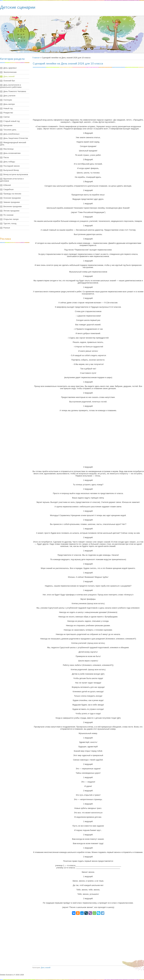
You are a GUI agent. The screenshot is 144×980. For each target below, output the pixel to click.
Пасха (6, 157)
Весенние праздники (12, 206)
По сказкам (8, 215)
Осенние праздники (12, 198)
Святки (6, 117)
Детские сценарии (18, 7)
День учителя (9, 96)
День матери (9, 104)
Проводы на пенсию (12, 194)
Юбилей (7, 185)
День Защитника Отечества (16, 138)
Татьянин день (10, 130)
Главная (36, 58)
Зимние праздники (12, 202)
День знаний (9, 76)
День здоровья (10, 68)
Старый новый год (11, 121)
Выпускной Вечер (11, 170)
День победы (9, 162)
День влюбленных (11, 134)
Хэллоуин (8, 100)
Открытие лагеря (11, 219)
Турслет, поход (10, 223)
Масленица (8, 149)
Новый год (8, 108)
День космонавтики (12, 153)
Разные (7, 228)
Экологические (10, 72)
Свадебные (8, 189)
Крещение (8, 125)
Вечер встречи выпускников (16, 174)
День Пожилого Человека (15, 91)
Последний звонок (12, 166)
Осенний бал (9, 81)
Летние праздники (11, 211)
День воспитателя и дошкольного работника (11, 86)
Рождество (8, 113)
